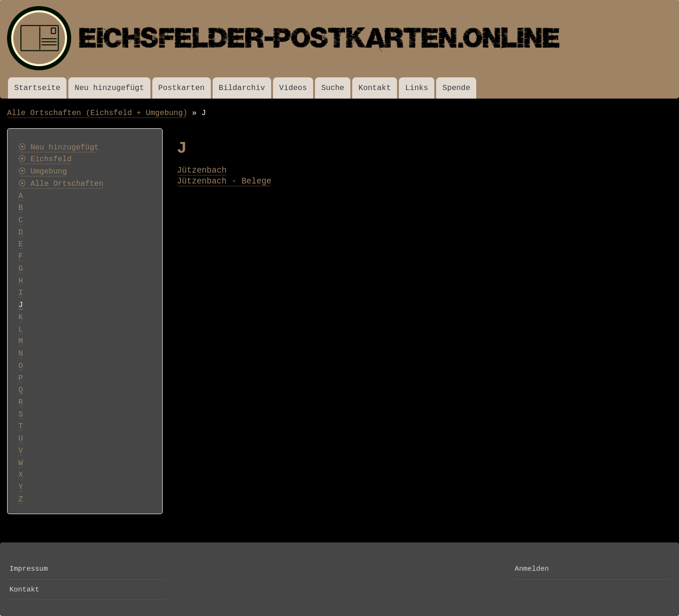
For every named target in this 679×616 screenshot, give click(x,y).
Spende (456, 88)
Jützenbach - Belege (224, 181)
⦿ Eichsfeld (45, 159)
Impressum (29, 569)
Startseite (37, 88)
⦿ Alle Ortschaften (61, 184)
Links (417, 88)
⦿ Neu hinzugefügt (58, 148)
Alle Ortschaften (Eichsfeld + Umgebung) (97, 113)
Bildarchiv (242, 88)
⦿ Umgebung (43, 172)
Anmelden (532, 569)
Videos (293, 88)
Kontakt (375, 88)
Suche (333, 88)
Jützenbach (202, 170)
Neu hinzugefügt (109, 88)
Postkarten (182, 88)
